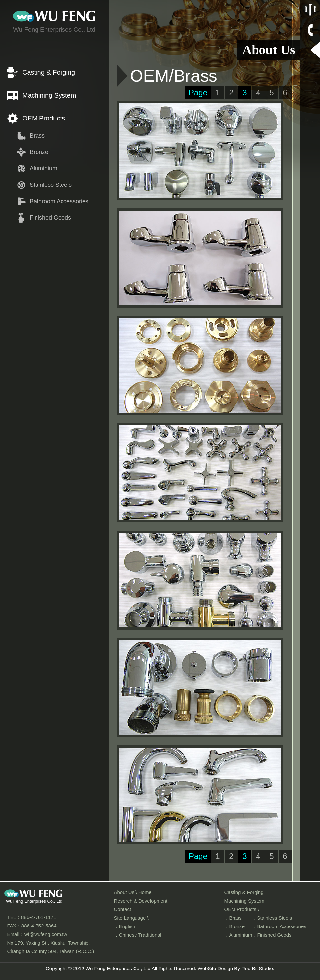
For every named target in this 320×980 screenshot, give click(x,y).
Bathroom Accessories (59, 201)
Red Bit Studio (257, 968)
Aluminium (43, 168)
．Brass (233, 918)
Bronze (39, 152)
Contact (123, 909)
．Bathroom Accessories (279, 926)
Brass (37, 136)
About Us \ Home (133, 892)
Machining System (49, 95)
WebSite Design (215, 968)
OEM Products (44, 118)
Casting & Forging (49, 72)
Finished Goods (50, 218)
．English (125, 926)
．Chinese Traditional (138, 935)
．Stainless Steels (272, 918)
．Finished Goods (272, 935)
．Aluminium (238, 935)
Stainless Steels (51, 185)
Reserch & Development (141, 901)
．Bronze (235, 926)
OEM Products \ (242, 909)
